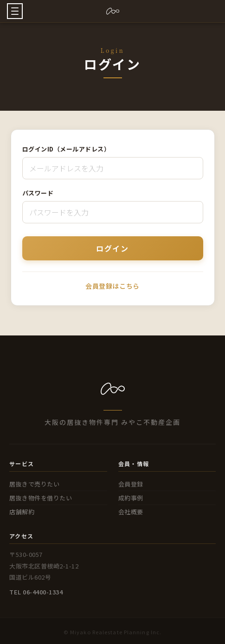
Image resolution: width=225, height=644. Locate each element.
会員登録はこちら (112, 286)
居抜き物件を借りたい (41, 498)
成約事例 (131, 498)
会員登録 (131, 484)
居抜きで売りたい (34, 484)
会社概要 (131, 512)
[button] (15, 11)
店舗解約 (22, 512)
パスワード (38, 193)
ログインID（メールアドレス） (66, 149)
